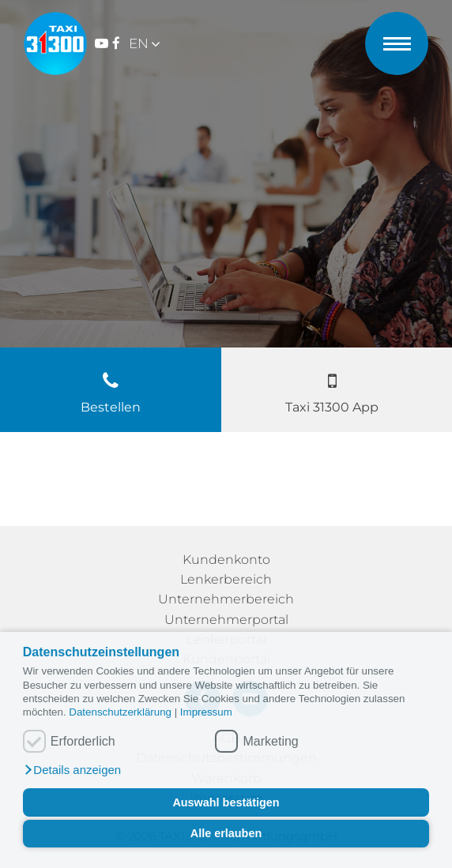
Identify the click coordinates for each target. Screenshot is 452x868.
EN (139, 43)
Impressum (206, 712)
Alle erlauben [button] (226, 833)
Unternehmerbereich (226, 599)
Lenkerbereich (226, 579)
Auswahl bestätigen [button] (226, 802)
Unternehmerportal (226, 620)
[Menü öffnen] (397, 39)
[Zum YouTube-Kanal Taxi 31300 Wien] (102, 44)
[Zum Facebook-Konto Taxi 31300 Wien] (116, 44)
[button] (72, 770)
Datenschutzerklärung (121, 712)
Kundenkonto (226, 560)
